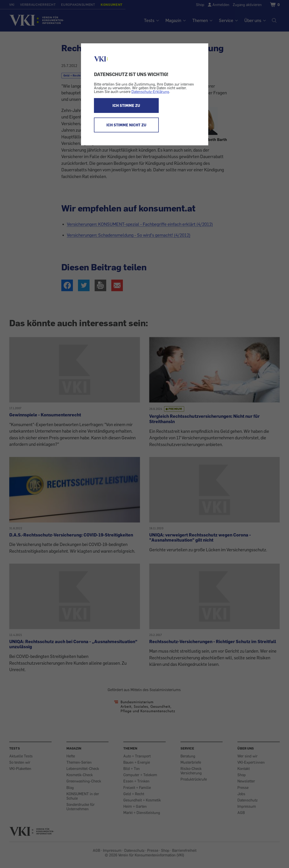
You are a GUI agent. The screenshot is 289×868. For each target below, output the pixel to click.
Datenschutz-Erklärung (150, 92)
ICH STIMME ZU (126, 105)
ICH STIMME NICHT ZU (126, 125)
